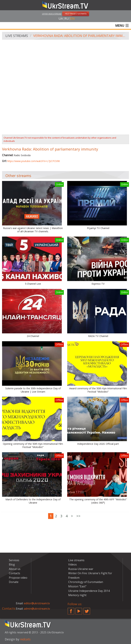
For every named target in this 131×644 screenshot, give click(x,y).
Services (14, 560)
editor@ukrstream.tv (37, 603)
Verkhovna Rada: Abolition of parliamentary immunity (80, 36)
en (72, 19)
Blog (12, 565)
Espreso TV (98, 284)
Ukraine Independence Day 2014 (89, 591)
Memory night (77, 595)
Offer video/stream (52, 14)
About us (15, 569)
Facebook (71, 610)
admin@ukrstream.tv (37, 609)
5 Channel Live (33, 284)
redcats (26, 639)
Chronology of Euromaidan (86, 582)
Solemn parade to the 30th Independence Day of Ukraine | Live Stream (33, 390)
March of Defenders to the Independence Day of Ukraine (33, 501)
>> (78, 516)
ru (67, 19)
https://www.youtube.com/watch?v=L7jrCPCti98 (33, 161)
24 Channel (33, 336)
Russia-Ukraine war (81, 569)
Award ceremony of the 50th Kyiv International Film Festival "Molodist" (98, 390)
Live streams (17, 36)
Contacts (14, 573)
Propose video (18, 578)
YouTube (79, 610)
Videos (72, 565)
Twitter (87, 610)
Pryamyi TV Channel (98, 228)
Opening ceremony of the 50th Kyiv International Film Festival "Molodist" (33, 446)
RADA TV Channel (98, 336)
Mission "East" (77, 587)
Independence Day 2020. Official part (98, 444)
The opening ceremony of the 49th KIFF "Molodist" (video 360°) (98, 501)
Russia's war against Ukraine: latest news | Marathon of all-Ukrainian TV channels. (33, 230)
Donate (14, 582)
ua (61, 19)
